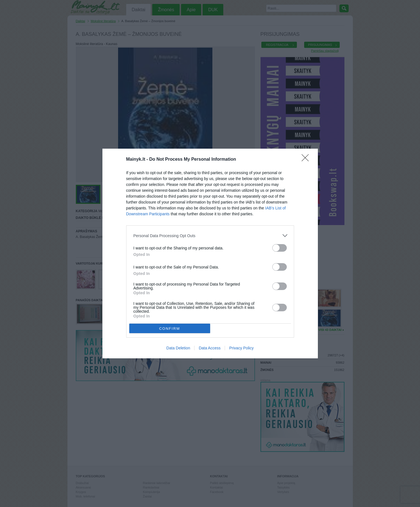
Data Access (210, 348)
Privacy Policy (241, 348)
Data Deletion (178, 348)
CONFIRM (170, 329)
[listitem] (210, 236)
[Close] (307, 160)
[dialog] (210, 253)
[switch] (280, 248)
